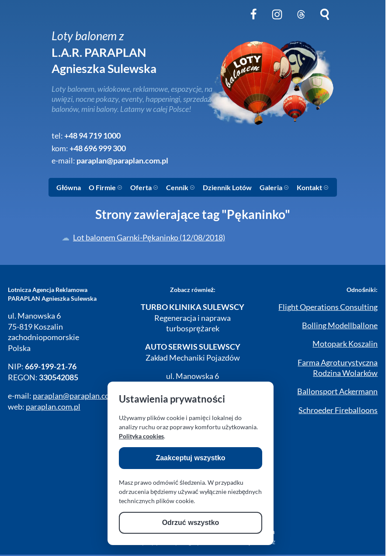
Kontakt (313, 187)
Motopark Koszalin (345, 344)
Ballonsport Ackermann (337, 391)
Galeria (274, 187)
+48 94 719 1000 (92, 136)
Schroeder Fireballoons (338, 410)
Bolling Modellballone (340, 325)
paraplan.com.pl (53, 407)
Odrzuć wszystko (191, 523)
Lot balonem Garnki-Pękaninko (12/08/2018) (149, 238)
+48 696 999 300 (98, 148)
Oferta (144, 187)
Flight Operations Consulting (328, 307)
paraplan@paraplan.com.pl (122, 161)
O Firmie (106, 187)
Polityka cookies (141, 436)
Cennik (180, 187)
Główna (68, 187)
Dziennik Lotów (227, 187)
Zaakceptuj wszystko (190, 458)
